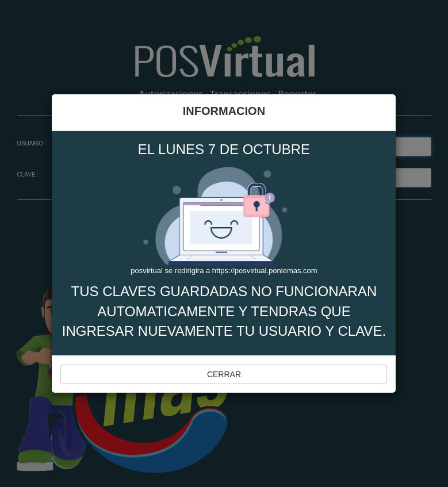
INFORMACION (224, 111)
